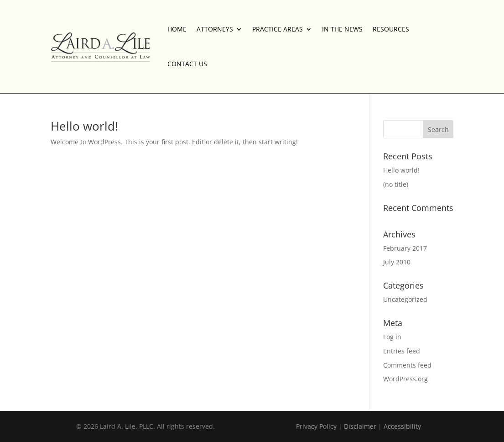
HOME (177, 29)
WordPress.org (405, 379)
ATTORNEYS (215, 29)
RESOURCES (391, 29)
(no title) (396, 184)
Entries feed (402, 351)
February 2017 (405, 248)
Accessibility (402, 426)
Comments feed (407, 365)
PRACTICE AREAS (278, 29)
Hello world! (84, 126)
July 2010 (397, 262)
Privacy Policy (316, 426)
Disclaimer (360, 426)
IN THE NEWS (342, 29)
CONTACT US (187, 64)
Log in (392, 337)
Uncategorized (405, 299)
